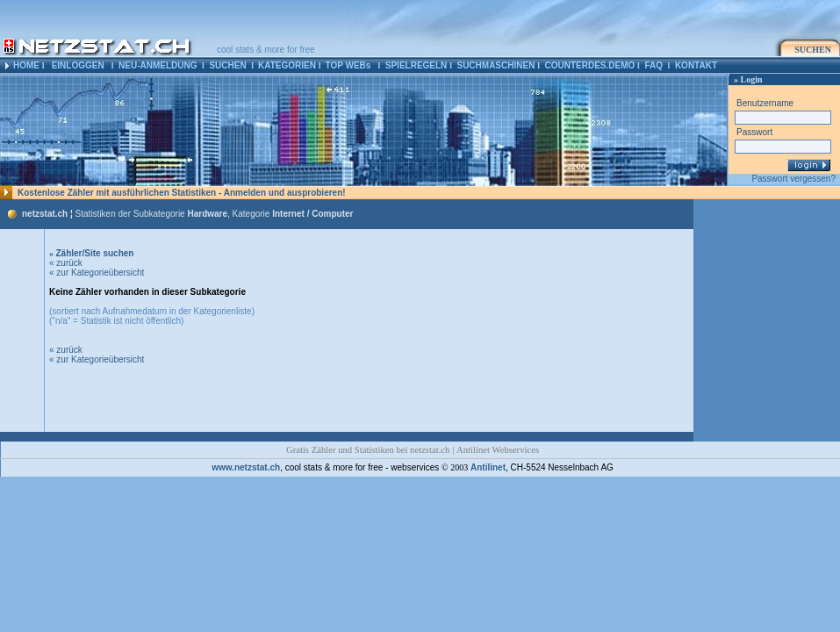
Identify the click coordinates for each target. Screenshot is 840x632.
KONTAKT (696, 65)
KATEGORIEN (287, 65)
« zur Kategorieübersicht (97, 273)
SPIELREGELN (416, 65)
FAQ (653, 65)
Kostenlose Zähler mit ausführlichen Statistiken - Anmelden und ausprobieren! (182, 193)
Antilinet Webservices (498, 450)
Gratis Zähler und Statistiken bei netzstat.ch (368, 450)
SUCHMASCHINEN (495, 65)
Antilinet (488, 467)
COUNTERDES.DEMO (590, 65)
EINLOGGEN (78, 65)
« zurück (66, 263)
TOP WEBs (348, 65)
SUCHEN (227, 65)
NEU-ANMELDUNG (158, 65)
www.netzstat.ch (246, 467)
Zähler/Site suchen (91, 253)
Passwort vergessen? (793, 179)
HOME (26, 65)
